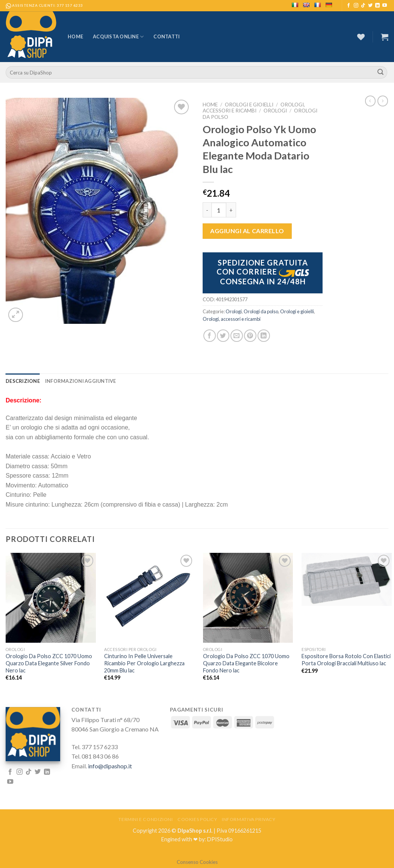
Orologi (275, 111)
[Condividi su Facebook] (210, 336)
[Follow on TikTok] (363, 6)
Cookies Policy (197, 819)
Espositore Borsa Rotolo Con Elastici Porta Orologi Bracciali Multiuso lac (346, 660)
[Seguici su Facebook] (349, 6)
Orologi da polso (261, 311)
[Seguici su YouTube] (385, 6)
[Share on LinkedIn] (264, 336)
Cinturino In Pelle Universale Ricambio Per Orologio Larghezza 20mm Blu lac (144, 663)
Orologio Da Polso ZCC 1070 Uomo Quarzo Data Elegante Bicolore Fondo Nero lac (246, 663)
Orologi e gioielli (249, 105)
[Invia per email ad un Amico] (237, 336)
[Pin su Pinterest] (250, 336)
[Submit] (380, 73)
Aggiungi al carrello (247, 231)
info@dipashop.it (110, 766)
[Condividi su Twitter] (223, 336)
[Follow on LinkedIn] (377, 6)
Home (75, 36)
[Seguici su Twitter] (370, 6)
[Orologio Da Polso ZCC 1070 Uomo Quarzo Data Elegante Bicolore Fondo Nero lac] (248, 598)
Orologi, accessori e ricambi (254, 108)
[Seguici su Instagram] (356, 6)
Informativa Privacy (249, 819)
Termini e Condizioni (145, 819)
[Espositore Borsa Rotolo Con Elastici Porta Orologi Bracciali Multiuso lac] (347, 579)
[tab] (23, 381)
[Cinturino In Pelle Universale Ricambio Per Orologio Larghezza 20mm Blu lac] (149, 594)
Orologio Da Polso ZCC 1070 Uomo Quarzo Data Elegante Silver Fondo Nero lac (49, 663)
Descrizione (23, 381)
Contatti (167, 36)
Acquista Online (118, 37)
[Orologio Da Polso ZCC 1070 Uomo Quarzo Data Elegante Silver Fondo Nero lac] (51, 598)
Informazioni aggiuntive (81, 381)
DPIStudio (220, 839)
